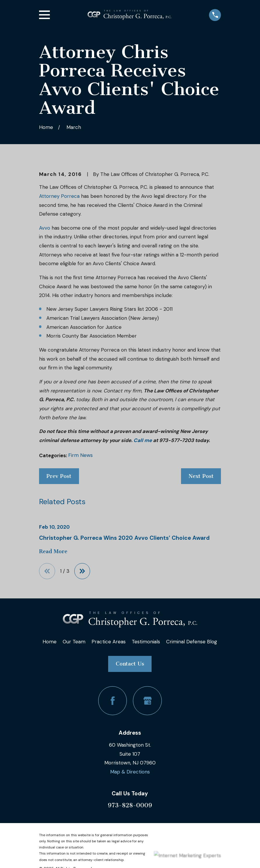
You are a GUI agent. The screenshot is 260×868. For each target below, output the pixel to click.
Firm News (80, 455)
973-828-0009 (130, 805)
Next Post (201, 476)
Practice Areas (109, 642)
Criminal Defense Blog (192, 642)
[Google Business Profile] (147, 701)
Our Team (74, 642)
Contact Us (130, 664)
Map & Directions (130, 772)
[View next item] (82, 571)
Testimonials (146, 642)
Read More (53, 552)
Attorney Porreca (59, 196)
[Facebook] (113, 701)
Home (50, 642)
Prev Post (59, 476)
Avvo (45, 228)
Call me (143, 440)
